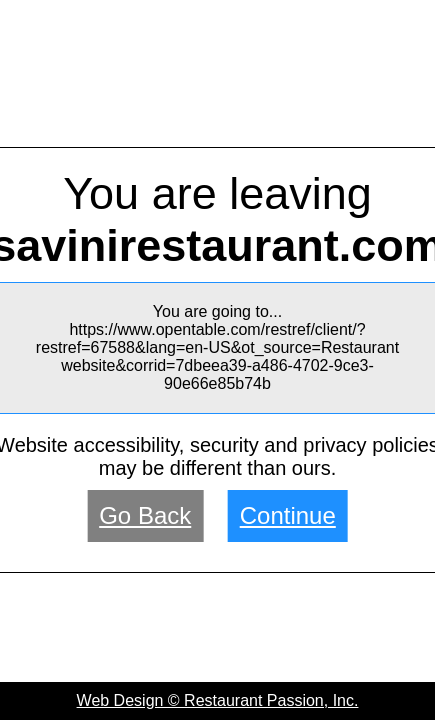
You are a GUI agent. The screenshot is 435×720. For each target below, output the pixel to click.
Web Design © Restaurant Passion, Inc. (218, 700)
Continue (288, 515)
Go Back (145, 515)
